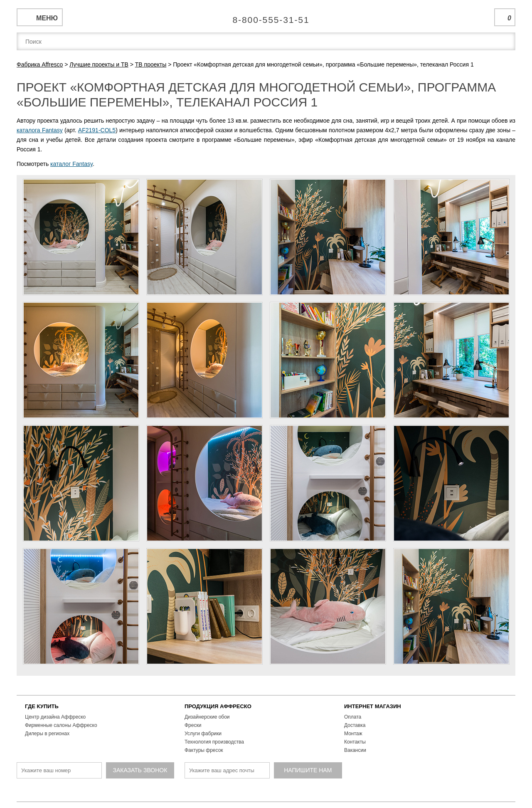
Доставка (355, 725)
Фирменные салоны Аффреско (61, 725)
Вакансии (355, 750)
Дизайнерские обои (207, 717)
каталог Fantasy (71, 164)
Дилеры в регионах (47, 734)
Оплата (353, 717)
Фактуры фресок (204, 750)
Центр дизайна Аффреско (55, 717)
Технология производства (214, 742)
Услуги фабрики (203, 734)
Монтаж (353, 734)
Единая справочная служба (266, 17)
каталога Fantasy (40, 130)
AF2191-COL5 (97, 130)
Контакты (355, 742)
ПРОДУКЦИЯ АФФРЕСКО (218, 706)
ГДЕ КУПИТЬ (42, 706)
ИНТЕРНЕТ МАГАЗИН (373, 706)
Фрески (193, 725)
